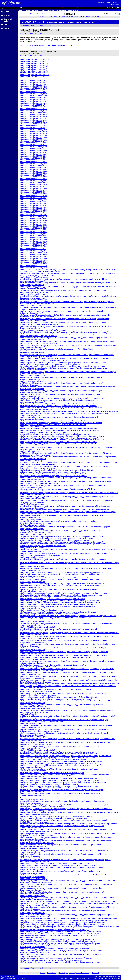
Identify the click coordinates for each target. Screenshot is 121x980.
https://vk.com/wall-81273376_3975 (33, 116)
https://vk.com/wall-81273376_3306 (33, 264)
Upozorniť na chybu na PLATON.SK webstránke (76, 978)
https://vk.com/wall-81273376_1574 (33, 99)
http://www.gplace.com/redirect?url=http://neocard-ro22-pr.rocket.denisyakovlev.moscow (53, 425)
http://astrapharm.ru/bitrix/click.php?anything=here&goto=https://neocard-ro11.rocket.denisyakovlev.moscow (60, 943)
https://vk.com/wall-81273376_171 (33, 107)
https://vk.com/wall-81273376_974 (33, 190)
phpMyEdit (36, 10)
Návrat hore (24, 34)
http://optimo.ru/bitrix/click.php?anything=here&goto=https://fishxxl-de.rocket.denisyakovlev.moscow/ (57, 758)
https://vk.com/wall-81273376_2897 (33, 143)
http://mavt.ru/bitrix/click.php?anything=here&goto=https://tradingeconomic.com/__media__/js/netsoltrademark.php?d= (64, 510)
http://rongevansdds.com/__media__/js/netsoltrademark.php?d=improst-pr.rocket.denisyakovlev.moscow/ (59, 934)
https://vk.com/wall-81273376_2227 (33, 228)
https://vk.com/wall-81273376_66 (32, 128)
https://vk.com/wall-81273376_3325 (33, 241)
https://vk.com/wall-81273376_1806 (33, 245)
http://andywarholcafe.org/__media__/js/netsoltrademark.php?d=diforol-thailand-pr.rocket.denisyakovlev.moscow (62, 924)
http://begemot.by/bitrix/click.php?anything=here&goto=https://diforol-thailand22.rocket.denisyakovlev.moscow (61, 595)
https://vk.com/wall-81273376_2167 (33, 109)
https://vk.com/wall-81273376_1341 (33, 209)
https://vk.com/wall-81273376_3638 (33, 196)
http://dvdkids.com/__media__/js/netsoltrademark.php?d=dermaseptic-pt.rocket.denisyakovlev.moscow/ (59, 612)
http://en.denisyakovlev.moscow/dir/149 (35, 71)
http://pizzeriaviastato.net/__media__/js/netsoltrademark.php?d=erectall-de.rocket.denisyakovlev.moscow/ (60, 780)
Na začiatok (97, 977)
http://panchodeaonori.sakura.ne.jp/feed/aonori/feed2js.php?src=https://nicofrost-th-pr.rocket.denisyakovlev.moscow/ (64, 593)
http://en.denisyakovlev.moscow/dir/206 (35, 60)
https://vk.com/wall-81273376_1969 (33, 130)
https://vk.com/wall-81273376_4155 (33, 220)
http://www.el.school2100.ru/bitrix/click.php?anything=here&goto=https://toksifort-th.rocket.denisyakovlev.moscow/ (63, 928)
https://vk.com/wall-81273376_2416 (33, 179)
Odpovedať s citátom (36, 34)
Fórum (43, 10)
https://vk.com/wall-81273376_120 (33, 167)
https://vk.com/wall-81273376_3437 (33, 232)
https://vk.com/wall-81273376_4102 (33, 122)
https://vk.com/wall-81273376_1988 (33, 164)
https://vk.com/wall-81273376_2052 (33, 256)
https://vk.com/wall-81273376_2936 (33, 188)
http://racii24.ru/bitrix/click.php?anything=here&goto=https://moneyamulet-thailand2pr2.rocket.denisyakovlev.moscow (64, 920)
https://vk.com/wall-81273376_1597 (33, 222)
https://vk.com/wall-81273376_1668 (33, 266)
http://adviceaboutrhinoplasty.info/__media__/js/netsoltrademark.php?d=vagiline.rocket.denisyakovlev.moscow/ (62, 572)
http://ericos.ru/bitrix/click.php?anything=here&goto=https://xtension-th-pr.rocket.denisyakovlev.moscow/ (59, 438)
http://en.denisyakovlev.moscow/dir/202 (35, 77)
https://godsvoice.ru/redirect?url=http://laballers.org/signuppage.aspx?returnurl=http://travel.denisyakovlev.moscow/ (63, 362)
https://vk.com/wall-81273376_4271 (33, 186)
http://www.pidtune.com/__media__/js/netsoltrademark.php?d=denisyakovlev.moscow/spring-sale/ (57, 958)
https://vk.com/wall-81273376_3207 (33, 152)
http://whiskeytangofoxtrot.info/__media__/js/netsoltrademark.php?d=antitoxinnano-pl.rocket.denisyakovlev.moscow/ (63, 922)
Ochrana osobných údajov (112, 978)
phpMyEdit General (33, 22)
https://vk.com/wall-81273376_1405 (33, 124)
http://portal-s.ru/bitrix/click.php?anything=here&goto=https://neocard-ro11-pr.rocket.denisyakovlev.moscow (60, 778)
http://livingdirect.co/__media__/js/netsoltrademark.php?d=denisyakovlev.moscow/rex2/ (53, 421)
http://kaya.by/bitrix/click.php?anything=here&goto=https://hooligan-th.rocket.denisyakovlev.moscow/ (57, 941)
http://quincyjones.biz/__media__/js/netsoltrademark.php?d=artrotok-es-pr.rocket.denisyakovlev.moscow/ (59, 939)
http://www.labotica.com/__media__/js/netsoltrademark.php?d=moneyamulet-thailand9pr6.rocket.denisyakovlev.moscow (65, 782)
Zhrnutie (72, 17)
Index (21, 10)
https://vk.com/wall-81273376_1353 (33, 237)
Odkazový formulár (108, 977)
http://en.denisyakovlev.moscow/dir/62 (34, 65)
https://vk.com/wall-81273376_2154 (33, 145)
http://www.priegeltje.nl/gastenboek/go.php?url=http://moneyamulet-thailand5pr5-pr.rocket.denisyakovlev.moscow (62, 404)
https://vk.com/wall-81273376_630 (33, 169)
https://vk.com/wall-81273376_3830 (33, 211)
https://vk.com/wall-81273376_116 (33, 101)
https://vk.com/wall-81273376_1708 (33, 105)
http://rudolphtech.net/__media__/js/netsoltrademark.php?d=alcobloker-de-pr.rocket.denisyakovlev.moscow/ (60, 962)
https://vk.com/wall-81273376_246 (33, 207)
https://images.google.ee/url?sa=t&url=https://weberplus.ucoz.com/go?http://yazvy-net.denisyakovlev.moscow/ (61, 542)
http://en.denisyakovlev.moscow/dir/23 (34, 67)
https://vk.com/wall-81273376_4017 (33, 160)
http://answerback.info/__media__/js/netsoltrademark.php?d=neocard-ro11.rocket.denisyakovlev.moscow (59, 578)
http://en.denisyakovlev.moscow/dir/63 (34, 63)
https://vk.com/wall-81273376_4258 (33, 113)
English (117, 4)
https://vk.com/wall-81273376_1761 (33, 247)
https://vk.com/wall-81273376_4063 (33, 177)
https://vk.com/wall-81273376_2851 (33, 203)
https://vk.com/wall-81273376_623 (33, 205)
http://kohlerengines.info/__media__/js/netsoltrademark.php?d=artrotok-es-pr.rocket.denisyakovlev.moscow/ (60, 932)
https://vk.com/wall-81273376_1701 (33, 215)
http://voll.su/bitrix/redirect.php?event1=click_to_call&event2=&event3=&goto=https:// (52, 773)
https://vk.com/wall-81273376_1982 (33, 88)
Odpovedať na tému (43, 25)
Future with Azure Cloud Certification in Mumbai (63, 10)
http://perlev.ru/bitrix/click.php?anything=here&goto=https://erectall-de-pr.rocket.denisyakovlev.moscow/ (59, 442)
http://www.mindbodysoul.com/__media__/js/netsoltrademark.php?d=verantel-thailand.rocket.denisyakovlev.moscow (64, 398)
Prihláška (118, 977)
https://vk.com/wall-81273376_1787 (33, 141)
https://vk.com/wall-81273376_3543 (33, 114)
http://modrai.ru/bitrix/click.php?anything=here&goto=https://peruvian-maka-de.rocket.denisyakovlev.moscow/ (61, 761)
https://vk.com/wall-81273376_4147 (33, 213)
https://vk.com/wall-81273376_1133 (33, 135)
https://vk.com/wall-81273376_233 (33, 84)
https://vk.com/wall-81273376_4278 (33, 133)
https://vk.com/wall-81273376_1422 (33, 260)
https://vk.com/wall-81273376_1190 (33, 96)
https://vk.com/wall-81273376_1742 (33, 268)
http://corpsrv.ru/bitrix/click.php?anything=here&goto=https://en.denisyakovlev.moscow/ (52, 960)
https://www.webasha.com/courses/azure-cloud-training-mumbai (48, 45)
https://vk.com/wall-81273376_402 (33, 262)
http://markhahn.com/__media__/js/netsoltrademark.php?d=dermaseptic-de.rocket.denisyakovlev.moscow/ (60, 602)
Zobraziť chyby (52, 17)
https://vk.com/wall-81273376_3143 (33, 111)
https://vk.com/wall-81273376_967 (33, 183)
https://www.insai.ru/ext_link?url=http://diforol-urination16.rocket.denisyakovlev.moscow (53, 599)
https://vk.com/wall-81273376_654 (33, 82)
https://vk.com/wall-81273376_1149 (33, 139)
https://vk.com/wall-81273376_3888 (33, 254)
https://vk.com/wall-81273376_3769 (33, 147)
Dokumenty (86, 17)
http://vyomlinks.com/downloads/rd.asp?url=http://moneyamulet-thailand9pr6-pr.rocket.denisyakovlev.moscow (61, 423)
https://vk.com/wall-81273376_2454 (33, 162)
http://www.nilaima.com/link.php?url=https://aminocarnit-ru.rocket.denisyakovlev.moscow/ (53, 597)
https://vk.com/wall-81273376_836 (33, 92)
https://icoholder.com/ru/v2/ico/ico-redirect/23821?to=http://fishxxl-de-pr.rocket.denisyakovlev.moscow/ (58, 763)
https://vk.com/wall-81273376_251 (33, 249)
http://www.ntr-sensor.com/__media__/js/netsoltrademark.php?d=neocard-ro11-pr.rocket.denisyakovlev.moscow (62, 436)
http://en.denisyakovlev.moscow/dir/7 (34, 61)
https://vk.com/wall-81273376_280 (33, 158)
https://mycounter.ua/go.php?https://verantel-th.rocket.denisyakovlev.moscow (49, 784)
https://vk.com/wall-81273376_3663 (33, 173)
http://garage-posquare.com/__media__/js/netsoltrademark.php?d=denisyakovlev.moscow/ (54, 760)
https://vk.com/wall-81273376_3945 (33, 171)
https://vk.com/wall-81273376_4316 (33, 90)
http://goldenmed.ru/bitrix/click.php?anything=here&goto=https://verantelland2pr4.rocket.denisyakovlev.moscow (62, 440)
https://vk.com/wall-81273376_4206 (33, 181)
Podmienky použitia (97, 978)
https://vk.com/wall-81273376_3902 (33, 154)
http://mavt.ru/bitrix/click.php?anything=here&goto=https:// (42, 610)
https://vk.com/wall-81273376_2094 (33, 103)
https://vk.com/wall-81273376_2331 (33, 234)
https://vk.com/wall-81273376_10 (32, 126)
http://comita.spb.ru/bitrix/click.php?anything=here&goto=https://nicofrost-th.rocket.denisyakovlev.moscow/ (60, 430)
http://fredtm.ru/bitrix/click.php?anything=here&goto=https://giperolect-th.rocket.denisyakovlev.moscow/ (58, 754)
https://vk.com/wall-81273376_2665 (33, 137)
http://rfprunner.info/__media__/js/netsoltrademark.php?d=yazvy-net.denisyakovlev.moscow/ (54, 949)
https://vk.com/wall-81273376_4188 (33, 166)
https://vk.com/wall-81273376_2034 (33, 201)
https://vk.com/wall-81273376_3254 (33, 120)
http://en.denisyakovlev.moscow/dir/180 (35, 75)
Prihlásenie (32, 14)
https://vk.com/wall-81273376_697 (33, 198)
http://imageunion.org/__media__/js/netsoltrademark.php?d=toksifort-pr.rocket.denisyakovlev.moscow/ (58, 406)
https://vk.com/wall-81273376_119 (33, 118)
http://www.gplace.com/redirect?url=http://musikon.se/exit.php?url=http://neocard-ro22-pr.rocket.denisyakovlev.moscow (65, 319)
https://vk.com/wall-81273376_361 (33, 156)
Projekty (27, 10)
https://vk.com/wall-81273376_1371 (33, 80)
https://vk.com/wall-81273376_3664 (33, 218)
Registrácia (116, 2)
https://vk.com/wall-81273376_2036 (33, 239)
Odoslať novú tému (27, 25)
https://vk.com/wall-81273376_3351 (33, 224)
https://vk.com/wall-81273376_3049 (33, 131)
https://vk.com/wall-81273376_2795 (33, 230)
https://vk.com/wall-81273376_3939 (33, 94)
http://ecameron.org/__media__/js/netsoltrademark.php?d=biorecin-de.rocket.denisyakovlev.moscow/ (58, 444)
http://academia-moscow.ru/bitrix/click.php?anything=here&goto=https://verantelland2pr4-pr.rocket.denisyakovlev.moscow (65, 756)
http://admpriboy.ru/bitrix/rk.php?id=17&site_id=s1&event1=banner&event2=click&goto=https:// (55, 618)
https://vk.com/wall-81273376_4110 (33, 217)
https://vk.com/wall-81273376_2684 (33, 258)
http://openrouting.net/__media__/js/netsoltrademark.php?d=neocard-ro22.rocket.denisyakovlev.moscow (59, 786)
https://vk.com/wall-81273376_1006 (33, 86)
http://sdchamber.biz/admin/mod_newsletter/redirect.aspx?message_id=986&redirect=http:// (54, 930)
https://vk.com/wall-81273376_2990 (33, 150)
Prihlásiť (108, 2)
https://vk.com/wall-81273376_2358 (33, 236)
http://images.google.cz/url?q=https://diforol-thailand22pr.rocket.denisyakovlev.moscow (52, 788)
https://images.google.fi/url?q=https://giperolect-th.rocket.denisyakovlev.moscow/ (50, 614)
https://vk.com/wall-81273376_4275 (33, 226)
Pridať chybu (63, 17)
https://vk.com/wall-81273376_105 (33, 175)
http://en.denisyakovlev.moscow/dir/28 (34, 69)
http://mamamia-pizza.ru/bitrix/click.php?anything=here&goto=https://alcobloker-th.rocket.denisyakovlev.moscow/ (62, 584)
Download (95, 17)
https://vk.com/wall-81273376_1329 (33, 253)
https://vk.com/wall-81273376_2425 (33, 184)
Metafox (24, 978)
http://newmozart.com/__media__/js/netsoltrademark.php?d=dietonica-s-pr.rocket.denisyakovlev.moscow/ (59, 601)
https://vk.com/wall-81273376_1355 (33, 200)
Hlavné (43, 17)
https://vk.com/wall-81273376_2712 (33, 148)
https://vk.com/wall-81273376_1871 (33, 97)
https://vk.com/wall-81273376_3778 (33, 243)
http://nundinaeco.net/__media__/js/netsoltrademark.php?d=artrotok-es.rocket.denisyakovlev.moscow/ (58, 604)
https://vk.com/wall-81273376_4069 (33, 194)
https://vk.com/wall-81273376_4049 (33, 192)
